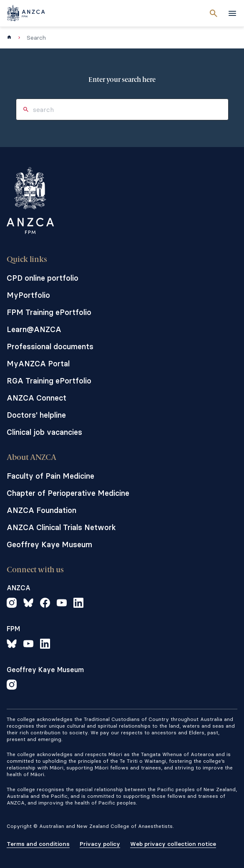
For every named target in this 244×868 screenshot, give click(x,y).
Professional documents (50, 346)
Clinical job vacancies (44, 432)
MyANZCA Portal (38, 364)
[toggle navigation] (232, 13)
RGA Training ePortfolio (49, 381)
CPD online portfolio (43, 278)
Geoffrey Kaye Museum (49, 544)
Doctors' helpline (36, 415)
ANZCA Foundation (42, 510)
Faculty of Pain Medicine (50, 476)
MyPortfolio (28, 295)
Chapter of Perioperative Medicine (68, 493)
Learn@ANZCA (34, 329)
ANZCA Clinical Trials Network (61, 527)
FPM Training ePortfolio (49, 312)
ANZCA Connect (36, 398)
